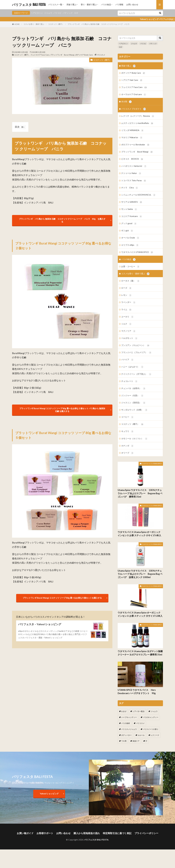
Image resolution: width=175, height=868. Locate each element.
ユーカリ (127, 317)
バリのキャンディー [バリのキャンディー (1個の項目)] (151, 717)
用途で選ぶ (71, 5)
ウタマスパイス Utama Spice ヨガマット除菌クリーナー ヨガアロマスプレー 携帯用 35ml (140, 653)
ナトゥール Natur (131, 173)
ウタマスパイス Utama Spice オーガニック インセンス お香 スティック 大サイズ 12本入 (140, 614)
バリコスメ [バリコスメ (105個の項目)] (140, 723)
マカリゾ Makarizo (132, 138)
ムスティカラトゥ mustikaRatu (137, 123)
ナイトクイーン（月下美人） (136, 374)
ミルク (126, 324)
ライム (126, 310)
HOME (17, 24)
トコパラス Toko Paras (134, 181)
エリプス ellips (130, 245)
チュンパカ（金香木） (133, 388)
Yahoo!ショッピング (49, 794)
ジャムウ (48, 13)
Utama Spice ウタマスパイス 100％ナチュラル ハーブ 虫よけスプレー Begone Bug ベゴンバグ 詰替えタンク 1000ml (140, 574)
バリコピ (57, 13)
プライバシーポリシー (146, 833)
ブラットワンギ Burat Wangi (62, 55)
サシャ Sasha (129, 209)
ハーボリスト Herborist (134, 166)
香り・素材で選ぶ (89, 5)
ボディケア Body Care (84, 55)
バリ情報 (119, 5)
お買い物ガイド (25, 833)
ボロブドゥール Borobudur (135, 145)
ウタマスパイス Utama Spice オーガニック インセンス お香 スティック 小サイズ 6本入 (139, 534)
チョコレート (129, 381)
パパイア (127, 360)
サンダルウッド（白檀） (134, 410)
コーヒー (127, 417)
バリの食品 (106, 5)
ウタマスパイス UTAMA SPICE (137, 252)
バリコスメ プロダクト (134, 109)
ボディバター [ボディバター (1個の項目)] (126, 735)
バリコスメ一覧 (55, 5)
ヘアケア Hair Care (132, 80)
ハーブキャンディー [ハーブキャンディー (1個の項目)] (129, 717)
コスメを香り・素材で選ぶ (34, 24)
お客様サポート (45, 833)
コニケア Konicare (132, 216)
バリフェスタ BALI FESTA (29, 5)
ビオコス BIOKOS (132, 159)
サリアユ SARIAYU (132, 202)
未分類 (126, 102)
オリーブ (127, 453)
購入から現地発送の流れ (87, 833)
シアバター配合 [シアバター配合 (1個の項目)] (139, 711)
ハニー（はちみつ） (132, 367)
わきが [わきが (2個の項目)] (124, 711)
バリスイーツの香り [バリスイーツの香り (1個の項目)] (151, 729)
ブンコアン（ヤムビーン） (135, 345)
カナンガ (127, 446)
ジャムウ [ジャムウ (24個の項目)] (154, 711)
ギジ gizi (127, 231)
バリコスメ (101, 55)
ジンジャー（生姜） (132, 396)
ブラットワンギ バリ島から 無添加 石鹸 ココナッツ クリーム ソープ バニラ (99, 24)
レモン (126, 295)
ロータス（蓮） (130, 281)
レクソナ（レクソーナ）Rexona (138, 116)
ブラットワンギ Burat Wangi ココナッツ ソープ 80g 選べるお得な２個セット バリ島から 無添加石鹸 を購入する (62, 410)
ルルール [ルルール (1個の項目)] (141, 735)
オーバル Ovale (130, 238)
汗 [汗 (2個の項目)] (146, 741)
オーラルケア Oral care (134, 95)
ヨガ (76, 13)
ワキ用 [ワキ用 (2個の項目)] (124, 741)
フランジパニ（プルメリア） (136, 353)
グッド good (129, 224)
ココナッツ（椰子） (56, 24)
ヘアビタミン (37, 13)
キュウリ (127, 431)
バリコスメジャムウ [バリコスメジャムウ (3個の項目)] (129, 729)
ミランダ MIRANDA (132, 130)
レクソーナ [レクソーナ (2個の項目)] (155, 735)
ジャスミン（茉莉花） (133, 403)
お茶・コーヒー (130, 267)
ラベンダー (128, 302)
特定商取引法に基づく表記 (117, 833)
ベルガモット (129, 338)
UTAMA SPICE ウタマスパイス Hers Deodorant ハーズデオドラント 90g (138, 692)
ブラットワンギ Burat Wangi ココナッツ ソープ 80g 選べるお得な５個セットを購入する (62, 598)
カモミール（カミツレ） (134, 439)
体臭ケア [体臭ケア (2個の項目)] (136, 741)
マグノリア (128, 331)
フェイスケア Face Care (40, 55)
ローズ (126, 288)
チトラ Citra (130, 188)
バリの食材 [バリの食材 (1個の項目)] (126, 723)
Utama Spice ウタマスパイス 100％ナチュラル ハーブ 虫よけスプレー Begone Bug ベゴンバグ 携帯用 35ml (140, 493)
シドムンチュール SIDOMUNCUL (138, 195)
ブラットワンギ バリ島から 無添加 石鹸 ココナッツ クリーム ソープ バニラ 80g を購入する (62, 220)
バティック (68, 13)
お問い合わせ (132, 5)
